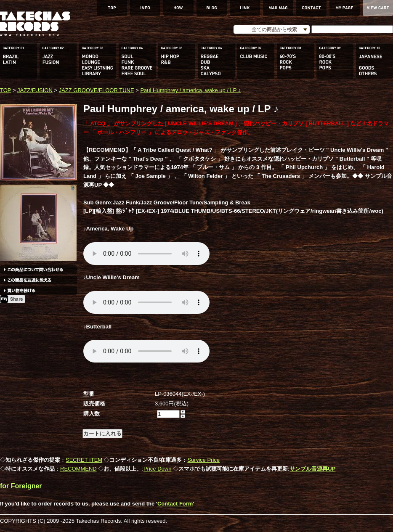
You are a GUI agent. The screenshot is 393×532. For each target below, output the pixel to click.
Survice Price (203, 460)
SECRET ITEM (84, 460)
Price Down (157, 469)
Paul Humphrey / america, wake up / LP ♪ (190, 90)
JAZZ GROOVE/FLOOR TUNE (97, 90)
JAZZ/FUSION (35, 90)
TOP (5, 90)
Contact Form (175, 504)
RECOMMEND (78, 469)
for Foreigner (21, 486)
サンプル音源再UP (312, 469)
